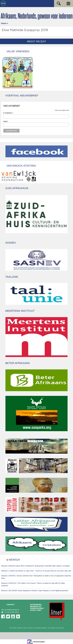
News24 (14, 560)
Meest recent (36, 41)
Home (4, 23)
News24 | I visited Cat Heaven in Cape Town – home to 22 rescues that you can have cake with (36, 571)
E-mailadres (8, 113)
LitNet (19, 628)
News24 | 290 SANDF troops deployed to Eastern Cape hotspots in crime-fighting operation (35, 591)
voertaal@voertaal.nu (10, 610)
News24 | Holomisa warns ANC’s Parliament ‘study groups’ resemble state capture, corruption (36, 566)
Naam (6, 121)
